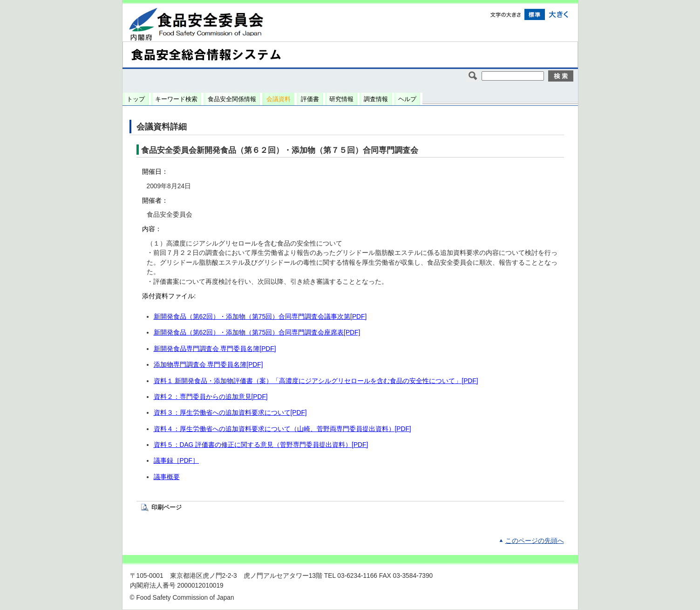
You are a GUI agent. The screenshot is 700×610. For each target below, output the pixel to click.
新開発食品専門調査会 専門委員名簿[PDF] (215, 349)
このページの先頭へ (535, 541)
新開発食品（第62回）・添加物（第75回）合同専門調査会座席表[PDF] (257, 332)
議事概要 (167, 477)
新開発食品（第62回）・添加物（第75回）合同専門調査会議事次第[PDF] (260, 317)
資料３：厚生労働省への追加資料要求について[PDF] (230, 413)
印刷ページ (167, 507)
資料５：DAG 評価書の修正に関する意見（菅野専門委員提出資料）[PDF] (261, 445)
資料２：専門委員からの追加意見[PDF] (211, 397)
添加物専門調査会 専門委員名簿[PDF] (208, 365)
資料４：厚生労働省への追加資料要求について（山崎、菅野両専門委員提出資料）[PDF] (282, 429)
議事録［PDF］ (177, 461)
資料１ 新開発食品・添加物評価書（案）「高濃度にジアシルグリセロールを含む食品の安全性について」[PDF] (316, 381)
